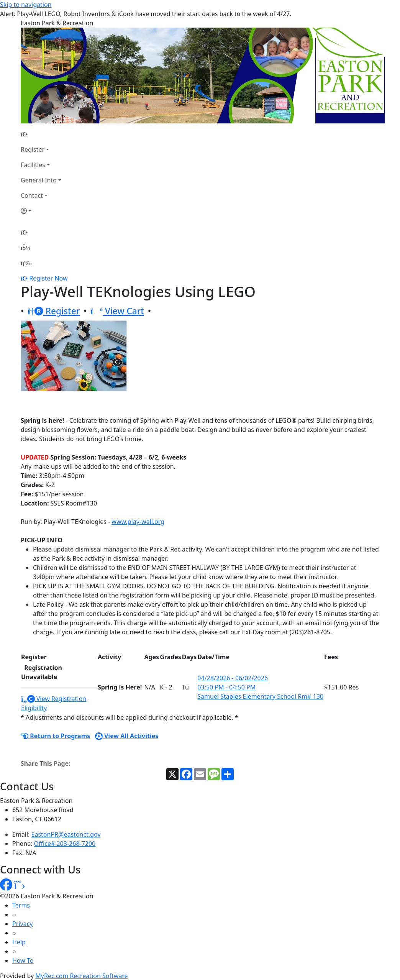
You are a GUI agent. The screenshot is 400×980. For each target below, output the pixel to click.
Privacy (22, 924)
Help (19, 942)
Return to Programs (55, 736)
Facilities (33, 165)
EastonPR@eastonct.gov (66, 834)
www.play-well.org (138, 522)
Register (33, 149)
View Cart (117, 311)
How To (23, 960)
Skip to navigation (26, 5)
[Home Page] (41, 134)
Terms (21, 905)
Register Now (48, 278)
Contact (32, 195)
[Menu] (26, 263)
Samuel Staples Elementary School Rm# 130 (260, 696)
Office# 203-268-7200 (65, 844)
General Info (39, 180)
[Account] (41, 211)
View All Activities (127, 736)
